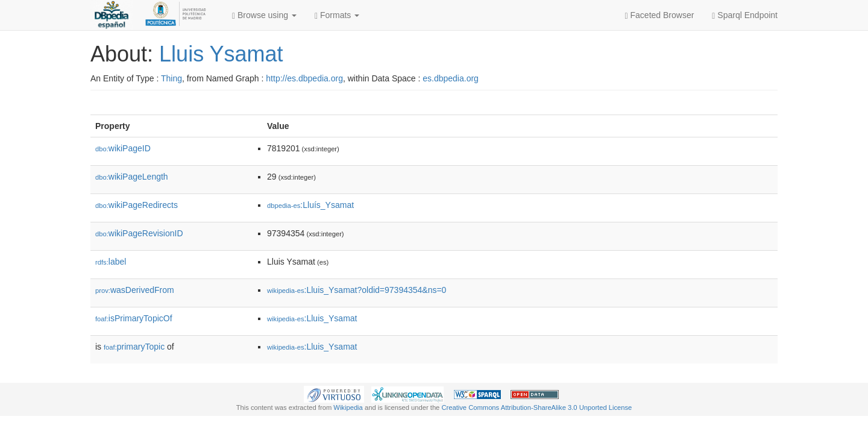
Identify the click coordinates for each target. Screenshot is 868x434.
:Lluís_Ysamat (310, 205)
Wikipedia (348, 407)
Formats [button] (337, 15)
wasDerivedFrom (135, 290)
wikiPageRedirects (137, 205)
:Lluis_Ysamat (312, 318)
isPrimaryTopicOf (134, 318)
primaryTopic (134, 347)
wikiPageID (123, 148)
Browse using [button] (264, 15)
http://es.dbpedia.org (304, 78)
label (111, 262)
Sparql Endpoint (745, 15)
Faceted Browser (660, 15)
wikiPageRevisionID (139, 233)
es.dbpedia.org (451, 78)
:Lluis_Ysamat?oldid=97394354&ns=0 (357, 290)
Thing (171, 78)
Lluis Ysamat (221, 54)
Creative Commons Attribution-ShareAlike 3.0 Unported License (536, 407)
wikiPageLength (132, 177)
